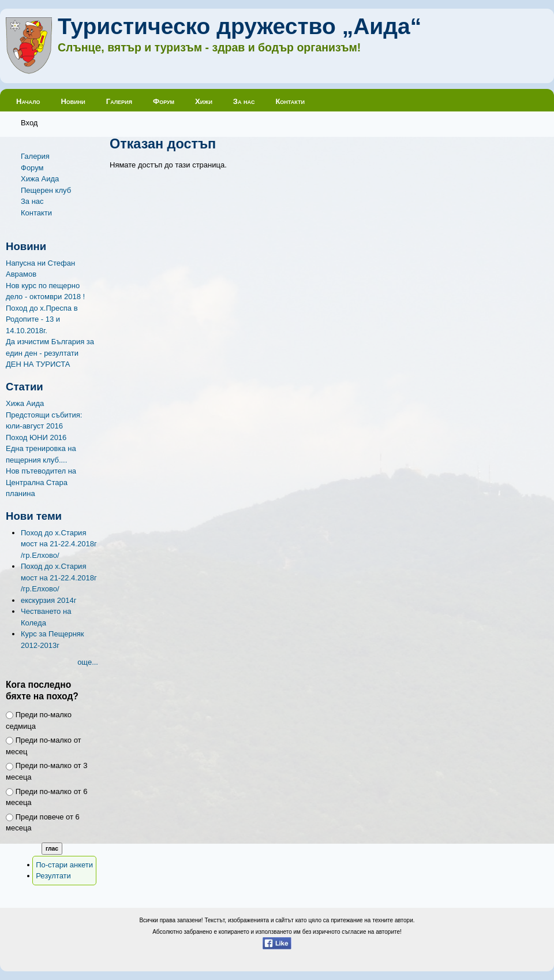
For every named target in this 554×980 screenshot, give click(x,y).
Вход (29, 123)
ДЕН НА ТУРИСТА (38, 364)
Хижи (204, 101)
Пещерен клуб (46, 190)
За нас (244, 101)
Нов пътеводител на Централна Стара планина (41, 482)
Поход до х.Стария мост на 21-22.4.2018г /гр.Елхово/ (59, 544)
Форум (164, 101)
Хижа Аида (40, 179)
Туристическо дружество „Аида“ (239, 26)
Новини (73, 101)
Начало (28, 101)
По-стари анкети (64, 865)
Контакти (290, 101)
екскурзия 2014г (48, 600)
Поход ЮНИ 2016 (36, 437)
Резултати (53, 876)
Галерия (119, 101)
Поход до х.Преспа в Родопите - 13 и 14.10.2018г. (42, 319)
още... (88, 662)
